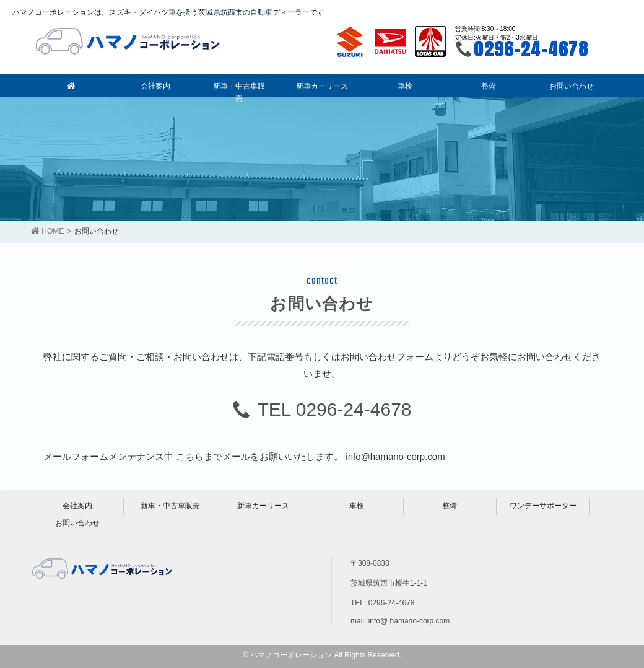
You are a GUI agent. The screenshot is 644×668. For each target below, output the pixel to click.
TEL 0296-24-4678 (334, 409)
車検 (357, 506)
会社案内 (77, 506)
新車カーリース (263, 506)
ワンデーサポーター (543, 506)
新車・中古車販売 (170, 506)
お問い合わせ (77, 523)
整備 (450, 506)
